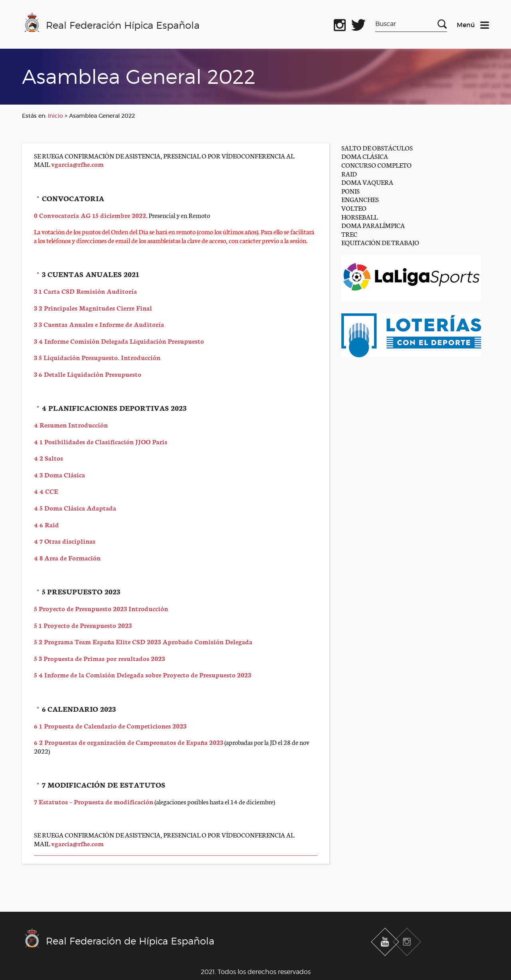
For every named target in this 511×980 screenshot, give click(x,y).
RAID (349, 173)
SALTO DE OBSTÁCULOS (377, 147)
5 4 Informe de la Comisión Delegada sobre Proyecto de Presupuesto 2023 (143, 674)
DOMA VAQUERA (367, 182)
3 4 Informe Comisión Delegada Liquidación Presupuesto (119, 341)
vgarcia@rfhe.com (77, 164)
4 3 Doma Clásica (59, 474)
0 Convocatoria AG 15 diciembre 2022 (90, 215)
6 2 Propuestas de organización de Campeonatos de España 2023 (129, 742)
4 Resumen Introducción (71, 425)
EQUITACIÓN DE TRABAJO (380, 242)
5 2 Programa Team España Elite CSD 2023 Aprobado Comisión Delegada (143, 641)
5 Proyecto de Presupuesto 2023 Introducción (101, 608)
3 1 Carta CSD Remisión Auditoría (85, 291)
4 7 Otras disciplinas (65, 541)
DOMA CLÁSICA (365, 156)
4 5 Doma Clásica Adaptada (75, 508)
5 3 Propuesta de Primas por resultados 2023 (99, 658)
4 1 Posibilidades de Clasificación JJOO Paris (101, 441)
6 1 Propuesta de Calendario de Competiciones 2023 (110, 726)
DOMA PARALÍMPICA (373, 225)
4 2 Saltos (49, 458)
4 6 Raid (47, 524)
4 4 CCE (46, 491)
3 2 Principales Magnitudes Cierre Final (93, 308)
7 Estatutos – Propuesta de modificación (94, 801)
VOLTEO (354, 208)
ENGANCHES (360, 199)
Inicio (55, 116)
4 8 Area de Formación (67, 557)
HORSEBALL (359, 217)
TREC (349, 234)
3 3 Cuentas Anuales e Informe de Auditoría (99, 324)
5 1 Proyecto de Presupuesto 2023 (83, 625)
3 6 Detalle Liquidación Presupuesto (88, 374)
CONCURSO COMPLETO (376, 165)
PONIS (351, 191)
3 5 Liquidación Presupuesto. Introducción (97, 357)
